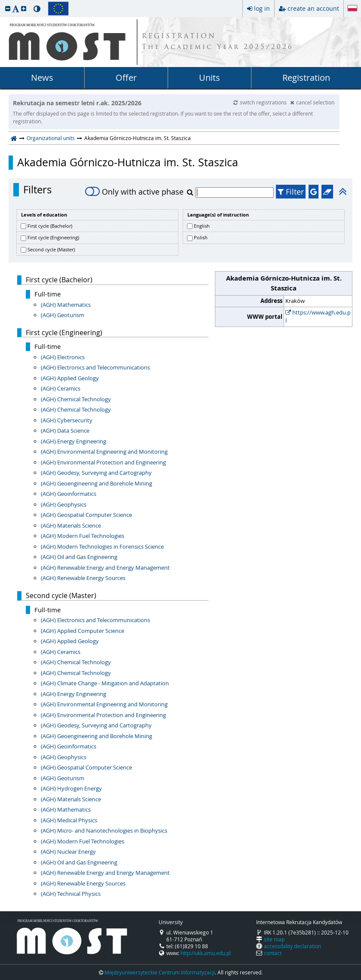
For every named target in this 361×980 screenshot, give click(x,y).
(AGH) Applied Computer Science (83, 631)
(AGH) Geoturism (63, 315)
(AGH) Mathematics (66, 305)
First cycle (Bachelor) (50, 226)
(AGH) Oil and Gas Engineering (79, 557)
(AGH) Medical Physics (69, 820)
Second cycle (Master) (51, 249)
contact (273, 953)
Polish (201, 237)
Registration (306, 78)
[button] (8, 8)
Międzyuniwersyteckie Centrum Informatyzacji (160, 972)
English (202, 226)
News (42, 78)
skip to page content (2, 2)
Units (210, 78)
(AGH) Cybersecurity (67, 420)
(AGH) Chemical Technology (76, 399)
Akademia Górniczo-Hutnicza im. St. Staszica (128, 162)
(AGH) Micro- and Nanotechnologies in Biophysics (104, 830)
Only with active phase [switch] (134, 192)
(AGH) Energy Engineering (73, 441)
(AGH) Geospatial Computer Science (86, 515)
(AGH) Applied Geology (70, 378)
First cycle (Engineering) (53, 237)
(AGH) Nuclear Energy (68, 852)
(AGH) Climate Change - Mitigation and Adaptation (105, 683)
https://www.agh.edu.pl (318, 317)
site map (274, 939)
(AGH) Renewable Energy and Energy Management (105, 568)
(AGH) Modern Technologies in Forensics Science (102, 546)
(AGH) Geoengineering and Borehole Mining (96, 483)
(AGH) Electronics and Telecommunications (95, 367)
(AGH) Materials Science (71, 525)
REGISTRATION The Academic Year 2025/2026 (218, 42)
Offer (126, 78)
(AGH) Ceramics (61, 388)
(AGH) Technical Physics (71, 894)
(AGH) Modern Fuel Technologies (83, 536)
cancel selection (312, 102)
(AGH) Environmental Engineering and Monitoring (104, 452)
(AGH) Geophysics (64, 504)
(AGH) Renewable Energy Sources (83, 578)
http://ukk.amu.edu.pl (206, 953)
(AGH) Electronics (63, 357)
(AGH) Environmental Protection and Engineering (103, 462)
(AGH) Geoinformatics (69, 494)
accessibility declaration (292, 946)
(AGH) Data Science (65, 430)
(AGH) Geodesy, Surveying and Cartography (96, 473)
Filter (291, 192)
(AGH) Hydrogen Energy (71, 788)
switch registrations (261, 102)
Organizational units (51, 138)
